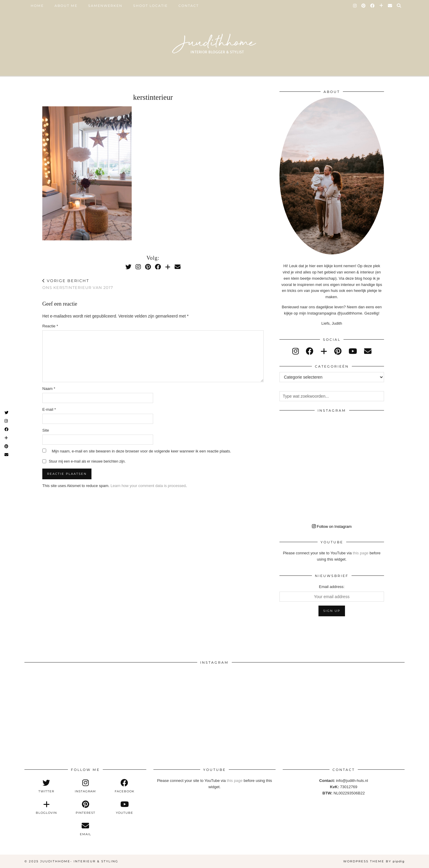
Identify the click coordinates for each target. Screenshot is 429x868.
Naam (49, 389)
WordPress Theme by (374, 861)
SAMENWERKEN (105, 6)
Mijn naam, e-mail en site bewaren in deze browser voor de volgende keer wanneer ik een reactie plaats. (142, 451)
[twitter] (46, 786)
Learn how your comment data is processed (148, 486)
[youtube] (353, 351)
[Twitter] (128, 267)
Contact (189, 6)
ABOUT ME (66, 6)
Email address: (332, 587)
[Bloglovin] (381, 6)
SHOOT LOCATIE (150, 6)
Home (37, 6)
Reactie (50, 326)
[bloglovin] (324, 351)
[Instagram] (355, 6)
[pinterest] (338, 351)
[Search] (399, 6)
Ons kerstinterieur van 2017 (78, 284)
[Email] (390, 6)
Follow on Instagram (332, 526)
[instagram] (296, 351)
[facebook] (310, 351)
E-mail (49, 409)
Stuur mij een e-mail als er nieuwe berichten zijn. (87, 461)
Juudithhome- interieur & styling (79, 861)
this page (361, 553)
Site (46, 430)
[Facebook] (373, 6)
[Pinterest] (364, 6)
